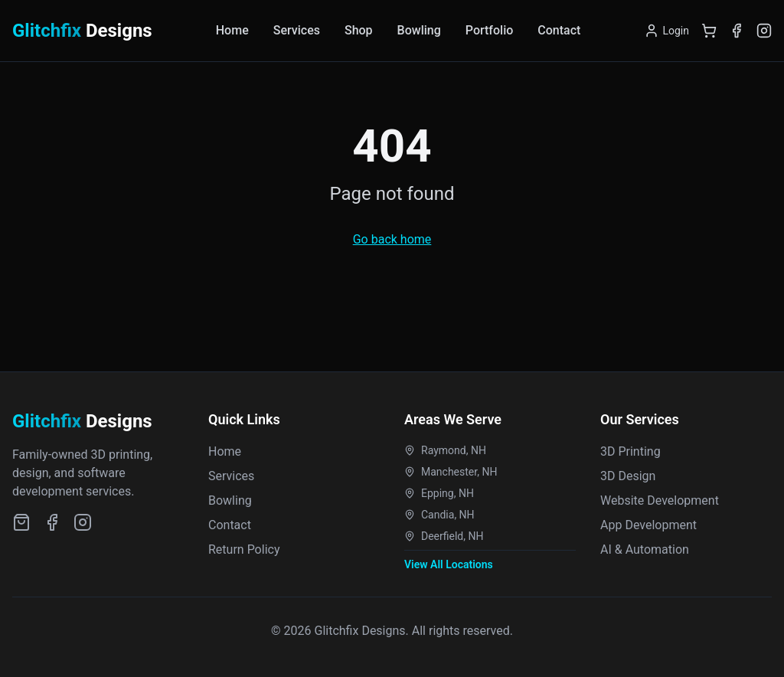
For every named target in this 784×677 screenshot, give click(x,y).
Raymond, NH (445, 450)
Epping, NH (439, 493)
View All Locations (449, 564)
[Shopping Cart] (709, 31)
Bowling (419, 30)
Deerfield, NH (444, 536)
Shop (359, 30)
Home (232, 30)
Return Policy (244, 549)
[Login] (666, 31)
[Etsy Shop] (21, 522)
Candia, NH (439, 515)
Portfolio (490, 30)
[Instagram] (764, 31)
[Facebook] (737, 31)
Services (297, 30)
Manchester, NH (451, 472)
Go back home (392, 239)
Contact (559, 30)
